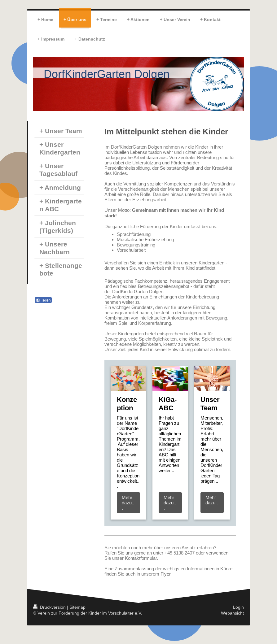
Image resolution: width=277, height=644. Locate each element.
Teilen (43, 300)
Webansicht (232, 613)
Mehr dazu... (128, 503)
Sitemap (77, 607)
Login (238, 607)
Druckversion (50, 607)
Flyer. (166, 574)
